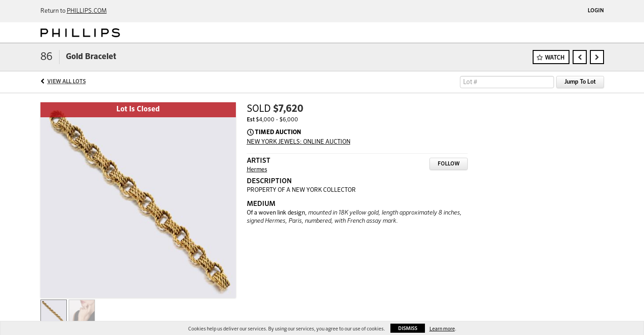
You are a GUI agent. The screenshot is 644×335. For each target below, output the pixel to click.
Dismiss (408, 328)
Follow (449, 164)
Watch (555, 58)
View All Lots (67, 82)
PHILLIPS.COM (87, 11)
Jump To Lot (580, 82)
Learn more (442, 329)
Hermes (257, 170)
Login (596, 11)
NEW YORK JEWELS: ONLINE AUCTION (299, 142)
